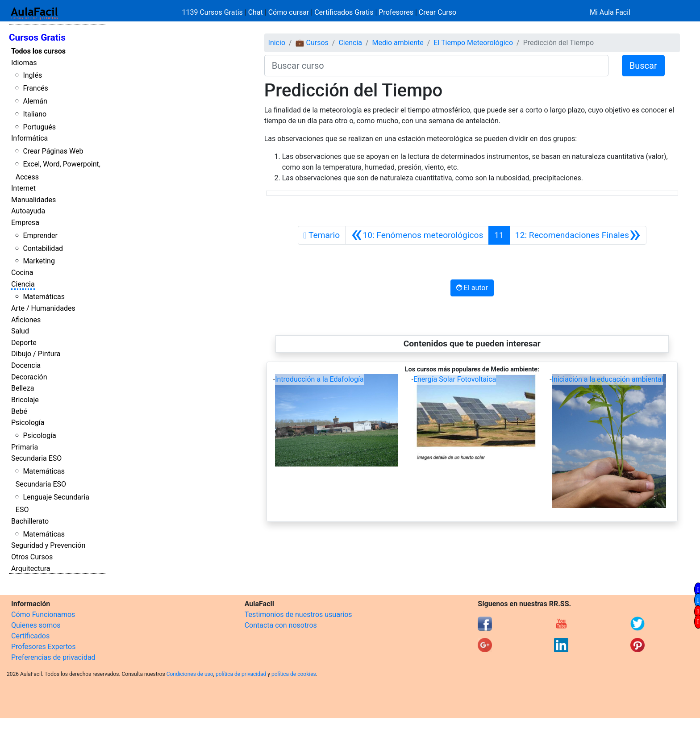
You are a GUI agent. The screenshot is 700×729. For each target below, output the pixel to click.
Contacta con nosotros (281, 625)
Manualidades (33, 200)
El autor (472, 288)
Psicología (28, 423)
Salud (20, 331)
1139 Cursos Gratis (213, 12)
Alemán (35, 101)
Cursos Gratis (37, 37)
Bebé (19, 411)
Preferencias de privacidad (53, 657)
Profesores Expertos (43, 647)
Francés (35, 88)
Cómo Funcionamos (43, 614)
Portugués (39, 127)
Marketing (39, 261)
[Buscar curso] (436, 66)
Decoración (29, 377)
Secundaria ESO (36, 458)
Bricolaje (25, 400)
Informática (29, 138)
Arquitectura (31, 569)
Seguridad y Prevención (48, 545)
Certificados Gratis (344, 12)
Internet (23, 188)
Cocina (22, 273)
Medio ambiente (398, 43)
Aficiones (26, 320)
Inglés (32, 75)
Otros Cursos (32, 557)
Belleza (23, 388)
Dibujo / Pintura (36, 354)
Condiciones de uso (190, 674)
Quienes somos (36, 625)
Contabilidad (43, 248)
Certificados (30, 636)
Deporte (24, 343)
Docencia (26, 365)
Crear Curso (437, 12)
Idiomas (24, 63)
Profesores (396, 12)
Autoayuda (28, 211)
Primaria (25, 447)
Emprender (40, 235)
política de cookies (294, 674)
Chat (256, 12)
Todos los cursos (38, 51)
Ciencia (23, 284)
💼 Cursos (312, 43)
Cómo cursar (289, 12)
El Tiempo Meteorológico (473, 43)
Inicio (277, 43)
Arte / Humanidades (43, 308)
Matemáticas (44, 297)
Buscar (643, 66)
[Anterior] (417, 235)
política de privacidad (241, 674)
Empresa (25, 223)
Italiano (35, 114)
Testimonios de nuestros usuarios (298, 614)
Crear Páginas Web (53, 151)
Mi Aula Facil (610, 12)
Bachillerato (30, 521)
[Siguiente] (578, 235)
